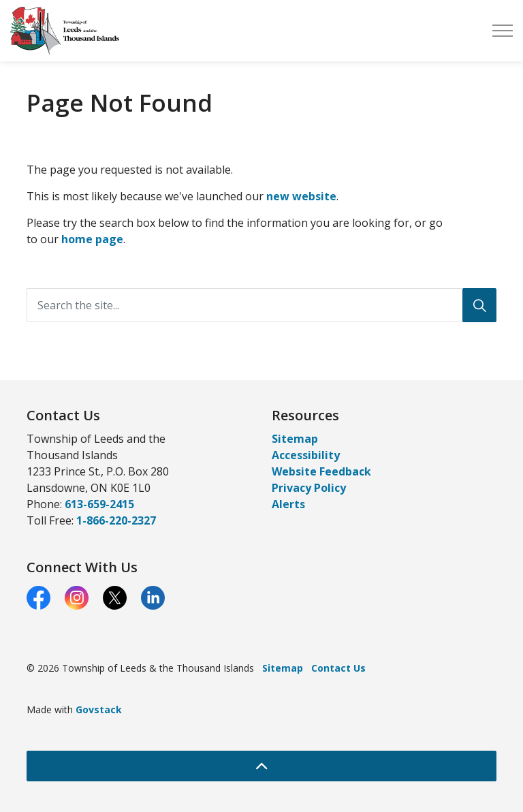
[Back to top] (261, 766)
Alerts (288, 504)
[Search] (479, 305)
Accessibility (306, 455)
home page (92, 239)
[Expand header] (503, 31)
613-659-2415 (99, 504)
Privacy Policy (309, 488)
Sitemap (295, 439)
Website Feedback (321, 471)
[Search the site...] (261, 305)
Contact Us (338, 668)
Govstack (99, 709)
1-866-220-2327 (116, 520)
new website (301, 196)
